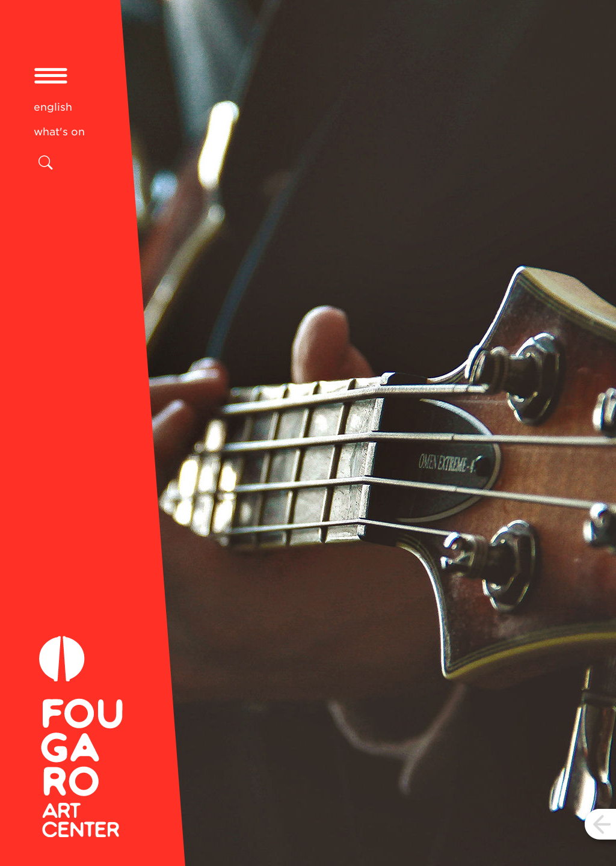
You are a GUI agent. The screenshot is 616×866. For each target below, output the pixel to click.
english (53, 107)
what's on (59, 132)
